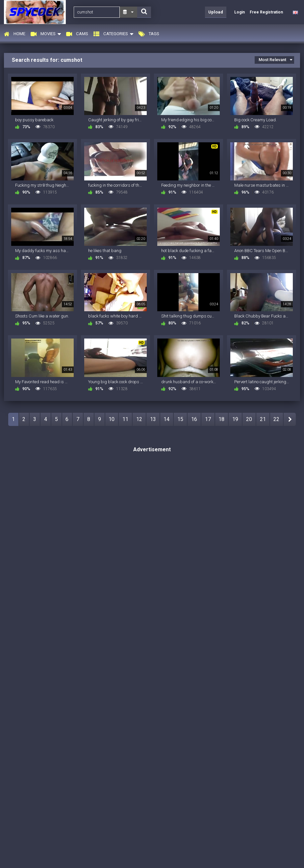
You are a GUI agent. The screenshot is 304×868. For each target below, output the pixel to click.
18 (221, 419)
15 (180, 419)
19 (235, 419)
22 (276, 419)
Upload (216, 12)
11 (125, 419)
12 (139, 419)
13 (153, 419)
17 (208, 419)
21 (263, 419)
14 (166, 419)
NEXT (290, 419)
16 (194, 419)
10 (112, 419)
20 (249, 419)
